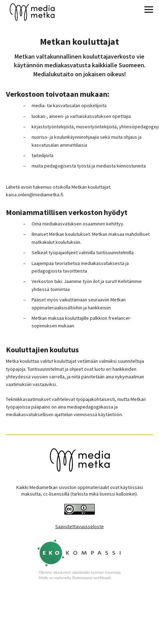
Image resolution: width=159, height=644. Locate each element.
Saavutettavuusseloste (79, 526)
